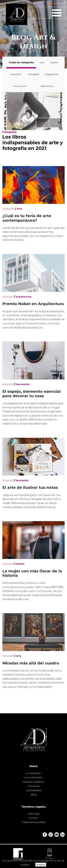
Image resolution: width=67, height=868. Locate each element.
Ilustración (15, 74)
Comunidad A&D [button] (33, 777)
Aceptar (41, 865)
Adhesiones (47, 86)
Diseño (54, 62)
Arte (42, 62)
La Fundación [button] (33, 773)
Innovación (34, 786)
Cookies (33, 818)
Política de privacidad (33, 822)
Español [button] (56, 3)
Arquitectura (52, 74)
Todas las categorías (21, 62)
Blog (34, 795)
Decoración (20, 86)
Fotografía (33, 74)
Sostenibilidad (33, 790)
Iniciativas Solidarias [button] (33, 782)
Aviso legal (34, 814)
